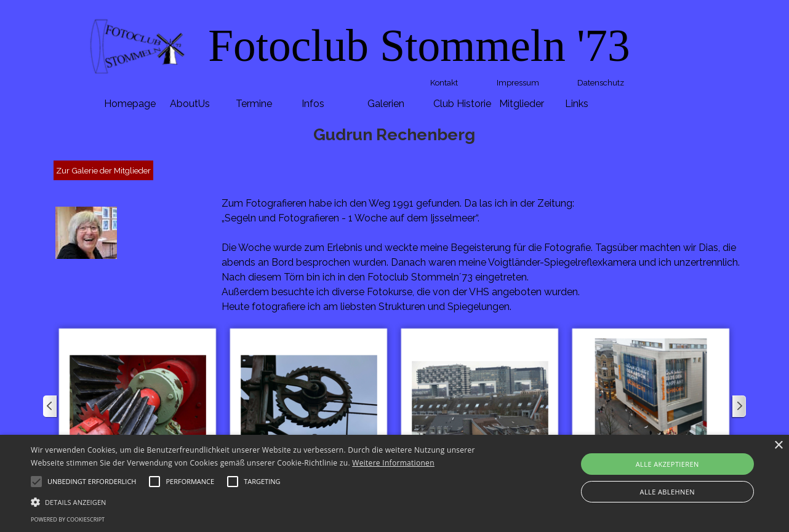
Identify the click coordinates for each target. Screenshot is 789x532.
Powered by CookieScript (68, 519)
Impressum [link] (518, 82)
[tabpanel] (419, 46)
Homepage (130, 104)
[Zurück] (50, 407)
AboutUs (190, 104)
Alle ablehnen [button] (667, 492)
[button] (138, 407)
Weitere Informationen (393, 463)
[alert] (394, 483)
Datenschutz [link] (601, 82)
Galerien (386, 104)
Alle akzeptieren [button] (667, 464)
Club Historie (462, 104)
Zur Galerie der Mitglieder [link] (103, 170)
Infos (313, 104)
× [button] (778, 446)
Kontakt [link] (444, 82)
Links (577, 104)
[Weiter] (739, 407)
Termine (254, 104)
